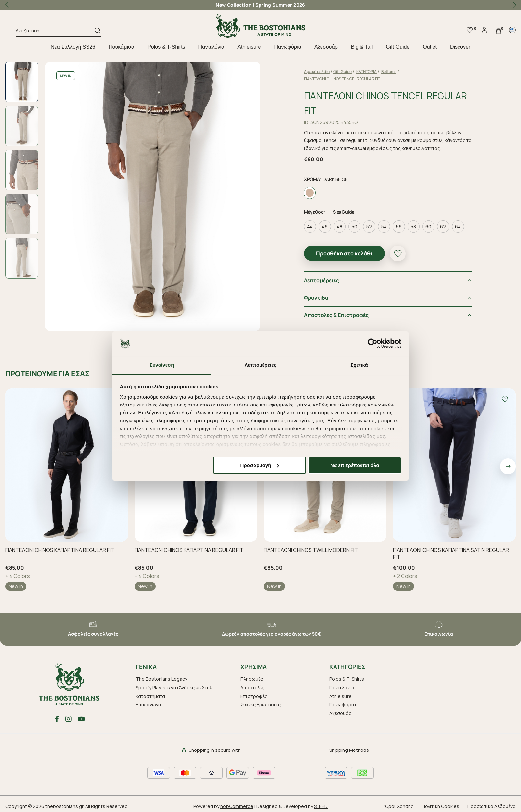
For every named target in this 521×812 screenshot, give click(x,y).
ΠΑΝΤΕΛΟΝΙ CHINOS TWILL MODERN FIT (311, 550)
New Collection (234, 5)
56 (399, 226)
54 (384, 226)
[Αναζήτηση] (55, 32)
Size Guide (344, 212)
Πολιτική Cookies (440, 806)
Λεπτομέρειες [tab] (261, 365)
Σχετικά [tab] (359, 365)
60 (428, 226)
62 (443, 226)
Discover (460, 47)
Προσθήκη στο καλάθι (344, 253)
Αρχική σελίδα (317, 72)
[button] (514, 5)
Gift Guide (398, 47)
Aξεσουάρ (326, 47)
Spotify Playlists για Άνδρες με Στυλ (174, 688)
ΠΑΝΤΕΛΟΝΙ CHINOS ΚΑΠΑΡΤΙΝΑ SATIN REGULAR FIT (451, 554)
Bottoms (389, 72)
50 (354, 226)
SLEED (321, 806)
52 (369, 226)
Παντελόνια (211, 47)
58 (413, 226)
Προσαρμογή (260, 465)
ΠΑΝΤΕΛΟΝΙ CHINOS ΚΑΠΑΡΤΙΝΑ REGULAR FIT (60, 550)
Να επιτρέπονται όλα (355, 465)
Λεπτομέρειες (322, 280)
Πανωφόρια (287, 47)
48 (340, 226)
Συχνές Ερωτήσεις (260, 705)
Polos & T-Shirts (166, 47)
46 (325, 226)
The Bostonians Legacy (161, 679)
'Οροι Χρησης (399, 806)
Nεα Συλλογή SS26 (73, 47)
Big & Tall (362, 47)
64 (458, 226)
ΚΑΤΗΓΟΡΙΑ (366, 72)
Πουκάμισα (121, 47)
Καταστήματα (150, 696)
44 (310, 226)
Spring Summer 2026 (280, 5)
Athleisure (249, 47)
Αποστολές (252, 688)
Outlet (430, 47)
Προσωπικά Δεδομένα (492, 806)
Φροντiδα (316, 298)
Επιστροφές (254, 696)
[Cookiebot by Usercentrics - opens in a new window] (372, 343)
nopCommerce (237, 806)
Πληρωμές (252, 679)
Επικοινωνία (149, 705)
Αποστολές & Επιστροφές (336, 315)
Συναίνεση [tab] (162, 365)
